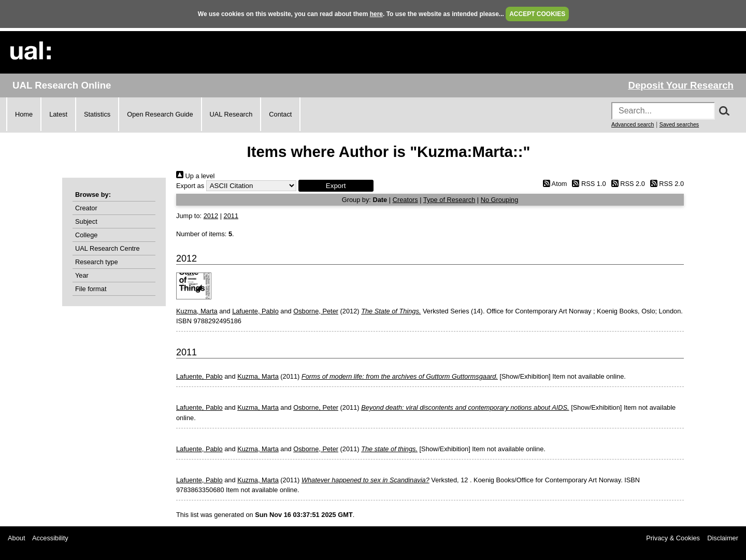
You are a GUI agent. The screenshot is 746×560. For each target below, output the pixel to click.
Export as (190, 186)
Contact (280, 114)
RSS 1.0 (587, 184)
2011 (231, 216)
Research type (97, 262)
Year (82, 275)
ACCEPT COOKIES (537, 14)
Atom (553, 184)
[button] (336, 186)
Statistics (97, 114)
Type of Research (449, 200)
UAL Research (231, 114)
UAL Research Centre (107, 248)
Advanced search (633, 124)
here (376, 14)
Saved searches (679, 124)
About (16, 538)
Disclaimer (723, 538)
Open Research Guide (160, 114)
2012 (211, 216)
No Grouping (500, 200)
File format (91, 289)
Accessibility (50, 538)
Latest (58, 114)
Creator (86, 208)
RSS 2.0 (626, 184)
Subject (86, 221)
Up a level (195, 176)
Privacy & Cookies (673, 538)
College (86, 235)
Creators (405, 200)
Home (24, 114)
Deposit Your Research (681, 85)
